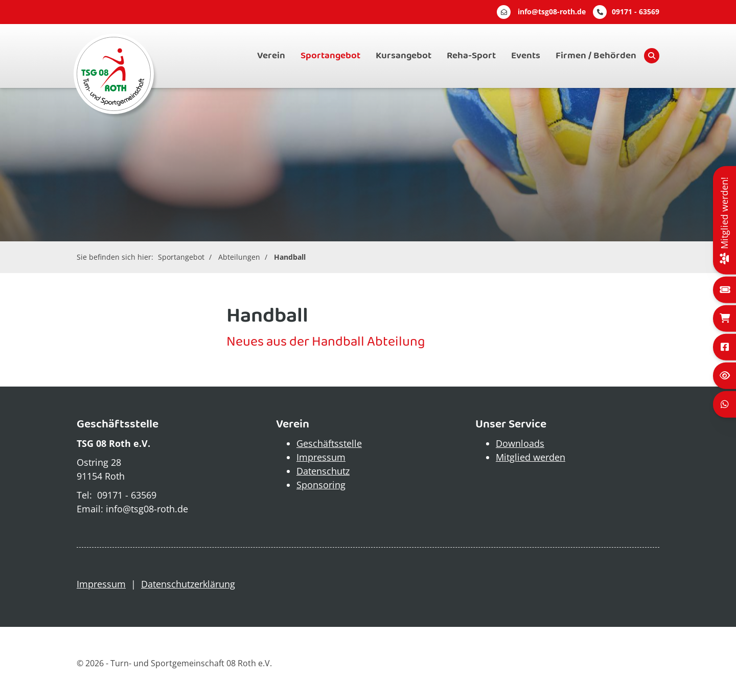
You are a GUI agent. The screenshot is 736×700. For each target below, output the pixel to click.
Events (526, 56)
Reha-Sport (471, 56)
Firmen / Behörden (596, 56)
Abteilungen (239, 257)
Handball (290, 257)
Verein (271, 56)
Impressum (321, 457)
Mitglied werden (531, 457)
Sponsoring (321, 485)
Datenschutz (323, 471)
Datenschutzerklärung (188, 584)
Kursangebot (404, 56)
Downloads (520, 443)
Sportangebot (330, 56)
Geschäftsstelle (329, 443)
